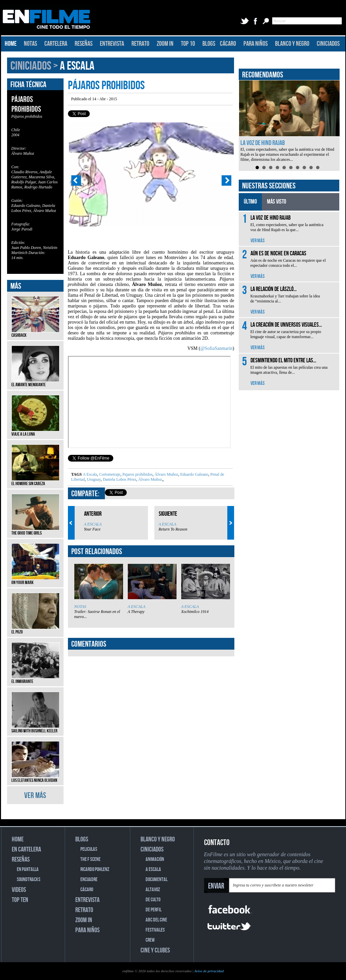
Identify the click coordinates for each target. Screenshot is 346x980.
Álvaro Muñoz (166, 474)
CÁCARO (228, 44)
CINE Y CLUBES (155, 950)
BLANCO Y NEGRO (292, 44)
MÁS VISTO (277, 202)
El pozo (35, 630)
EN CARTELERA (26, 849)
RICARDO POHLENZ (95, 869)
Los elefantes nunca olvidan (35, 778)
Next (227, 181)
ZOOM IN (165, 44)
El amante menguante (35, 383)
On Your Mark (35, 580)
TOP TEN (20, 900)
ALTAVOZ (153, 890)
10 (318, 168)
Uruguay (93, 479)
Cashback (35, 333)
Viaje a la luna (35, 432)
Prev (76, 181)
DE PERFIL (153, 910)
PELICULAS (89, 849)
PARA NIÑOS (256, 44)
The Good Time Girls (35, 531)
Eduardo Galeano (194, 474)
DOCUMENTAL (157, 880)
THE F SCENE (90, 859)
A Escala (90, 474)
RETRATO (140, 44)
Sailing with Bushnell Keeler (35, 729)
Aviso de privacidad (209, 971)
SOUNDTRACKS (29, 880)
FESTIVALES (155, 930)
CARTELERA (56, 44)
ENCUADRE (89, 880)
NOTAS (30, 44)
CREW (150, 940)
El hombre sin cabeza (35, 481)
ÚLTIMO (250, 202)
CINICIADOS (328, 44)
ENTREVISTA (112, 44)
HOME (11, 44)
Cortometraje (109, 474)
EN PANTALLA (28, 869)
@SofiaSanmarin (217, 348)
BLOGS (209, 44)
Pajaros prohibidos (137, 474)
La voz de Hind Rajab (263, 143)
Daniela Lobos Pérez (119, 479)
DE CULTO (153, 900)
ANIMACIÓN (155, 859)
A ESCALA (77, 66)
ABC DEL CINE (156, 920)
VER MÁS (35, 795)
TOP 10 (188, 44)
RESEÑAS (84, 44)
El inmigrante (35, 679)
